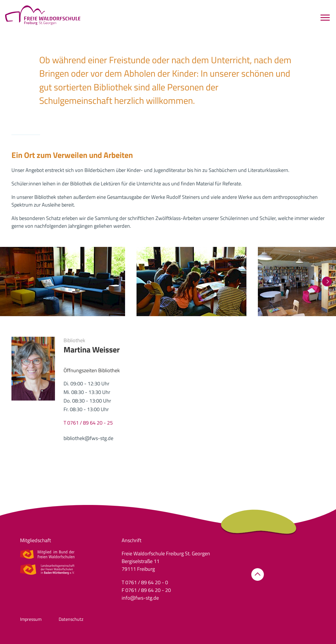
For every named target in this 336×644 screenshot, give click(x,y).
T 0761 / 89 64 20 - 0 (145, 582)
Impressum (31, 619)
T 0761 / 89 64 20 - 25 (88, 423)
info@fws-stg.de (140, 598)
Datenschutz (71, 619)
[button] (63, 281)
